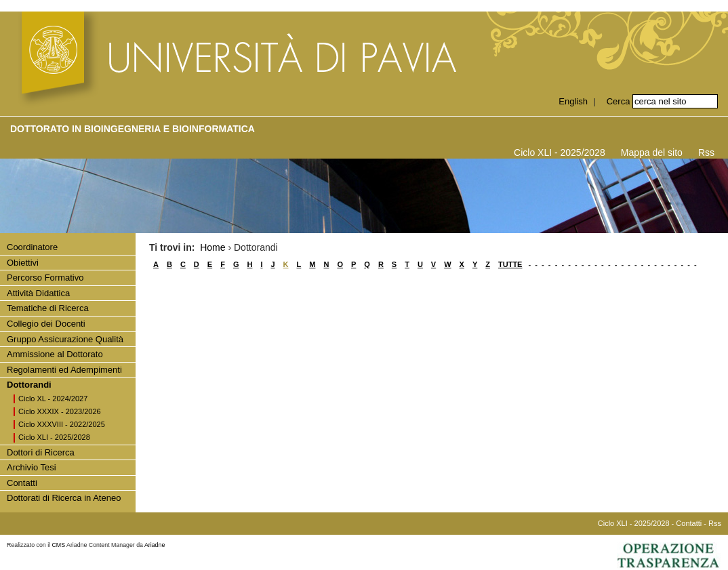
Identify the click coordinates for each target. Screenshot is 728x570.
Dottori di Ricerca (41, 452)
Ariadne (155, 545)
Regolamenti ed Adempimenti (64, 370)
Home (213, 247)
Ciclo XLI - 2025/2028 (560, 152)
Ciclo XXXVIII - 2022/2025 (62, 424)
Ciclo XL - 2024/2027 (53, 399)
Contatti (22, 483)
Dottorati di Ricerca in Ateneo (64, 498)
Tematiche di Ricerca (48, 308)
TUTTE (510, 264)
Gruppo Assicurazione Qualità (65, 339)
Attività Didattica (38, 293)
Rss (706, 152)
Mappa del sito (652, 152)
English (573, 101)
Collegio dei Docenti (46, 324)
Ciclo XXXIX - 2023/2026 (60, 411)
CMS (59, 545)
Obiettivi (23, 263)
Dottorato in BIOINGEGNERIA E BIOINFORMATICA (133, 129)
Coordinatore (32, 247)
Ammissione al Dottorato (55, 354)
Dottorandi (29, 385)
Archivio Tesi (32, 467)
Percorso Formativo (45, 278)
